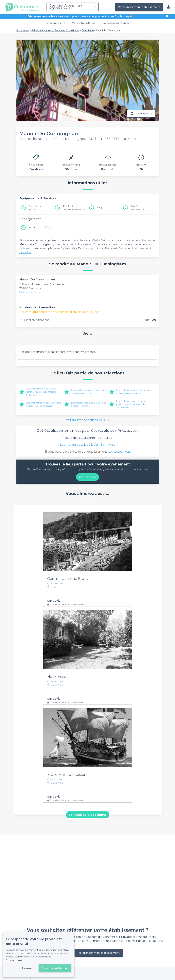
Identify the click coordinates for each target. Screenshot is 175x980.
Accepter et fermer (55, 968)
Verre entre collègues (84, 23)
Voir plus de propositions (87, 814)
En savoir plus (14, 960)
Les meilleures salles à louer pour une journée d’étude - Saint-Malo (131, 404)
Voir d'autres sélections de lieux (87, 420)
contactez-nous (119, 452)
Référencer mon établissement (139, 7)
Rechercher (87, 477)
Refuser (27, 968)
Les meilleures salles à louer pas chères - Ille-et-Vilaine (134, 392)
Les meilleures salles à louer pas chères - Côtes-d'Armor (44, 404)
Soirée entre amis (55, 23)
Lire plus (25, 252)
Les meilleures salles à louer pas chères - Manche (89, 404)
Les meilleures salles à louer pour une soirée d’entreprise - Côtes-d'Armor (43, 392)
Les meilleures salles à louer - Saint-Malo (88, 445)
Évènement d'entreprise (116, 23)
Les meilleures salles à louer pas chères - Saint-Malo (89, 392)
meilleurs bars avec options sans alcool (70, 16)
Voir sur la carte (30, 292)
